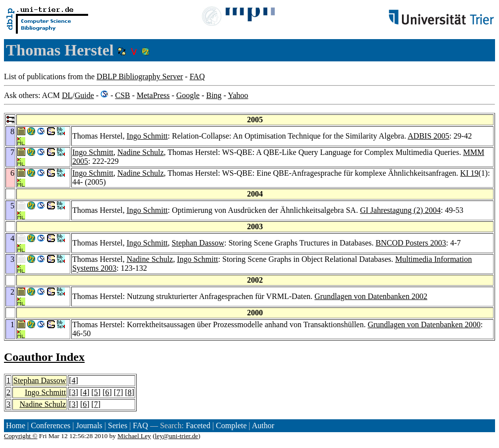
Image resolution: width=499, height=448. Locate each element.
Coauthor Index (44, 357)
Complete (231, 425)
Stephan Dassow (198, 243)
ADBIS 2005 (429, 136)
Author (263, 425)
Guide (84, 95)
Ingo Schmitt (147, 136)
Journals (89, 425)
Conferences (50, 425)
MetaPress (153, 95)
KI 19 (470, 173)
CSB (122, 95)
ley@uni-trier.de (176, 436)
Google (188, 95)
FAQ (197, 76)
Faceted (198, 425)
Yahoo (238, 95)
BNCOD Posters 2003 (411, 243)
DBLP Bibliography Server (140, 76)
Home (16, 425)
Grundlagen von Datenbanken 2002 (371, 296)
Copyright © (21, 436)
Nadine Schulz (141, 152)
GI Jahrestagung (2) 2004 (400, 210)
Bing (214, 95)
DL (67, 95)
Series (118, 425)
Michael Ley (134, 436)
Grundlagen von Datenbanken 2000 (424, 324)
